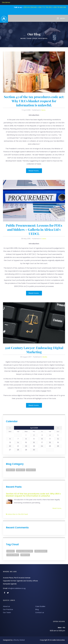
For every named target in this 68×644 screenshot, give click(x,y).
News (43, 110)
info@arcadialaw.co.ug (17, 588)
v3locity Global (19, 640)
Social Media (13, 555)
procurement (41, 551)
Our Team (7, 613)
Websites (25, 555)
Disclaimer (6, 2)
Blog (37, 609)
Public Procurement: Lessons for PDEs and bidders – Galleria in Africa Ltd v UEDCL (34, 229)
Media (45, 357)
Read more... (34, 171)
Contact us (40, 613)
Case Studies (40, 606)
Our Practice (8, 609)
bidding (11, 551)
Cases (44, 239)
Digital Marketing (25, 551)
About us (6, 606)
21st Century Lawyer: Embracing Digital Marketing (34, 350)
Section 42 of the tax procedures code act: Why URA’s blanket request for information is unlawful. (34, 101)
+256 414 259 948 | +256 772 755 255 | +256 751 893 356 (44, 7)
